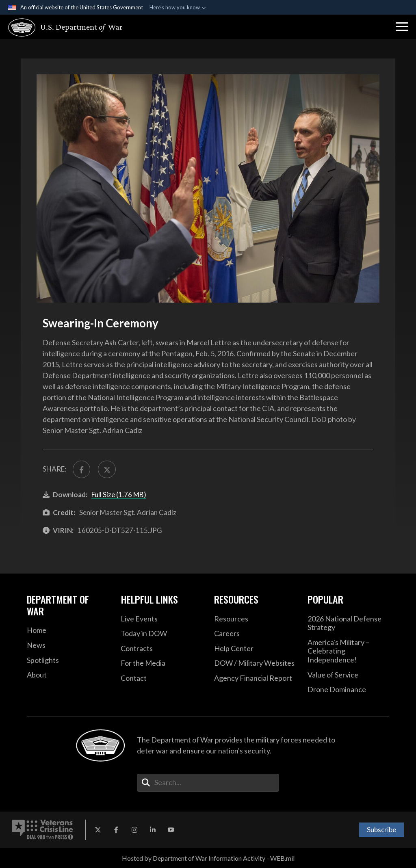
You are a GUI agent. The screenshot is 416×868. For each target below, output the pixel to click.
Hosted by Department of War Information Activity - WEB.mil (208, 858)
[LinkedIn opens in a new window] (153, 830)
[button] (402, 27)
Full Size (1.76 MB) (119, 495)
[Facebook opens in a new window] (116, 830)
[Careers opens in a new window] (255, 634)
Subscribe (381, 830)
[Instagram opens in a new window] (134, 830)
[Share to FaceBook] (81, 469)
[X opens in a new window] (98, 830)
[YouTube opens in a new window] (171, 830)
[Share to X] (107, 469)
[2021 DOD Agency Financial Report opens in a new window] (255, 678)
